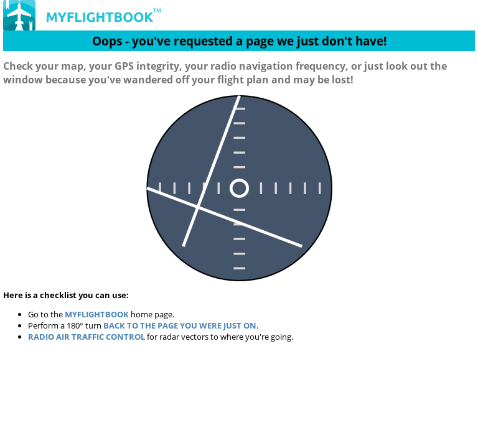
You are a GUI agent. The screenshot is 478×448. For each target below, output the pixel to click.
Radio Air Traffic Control (87, 337)
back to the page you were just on (180, 325)
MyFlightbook (97, 314)
